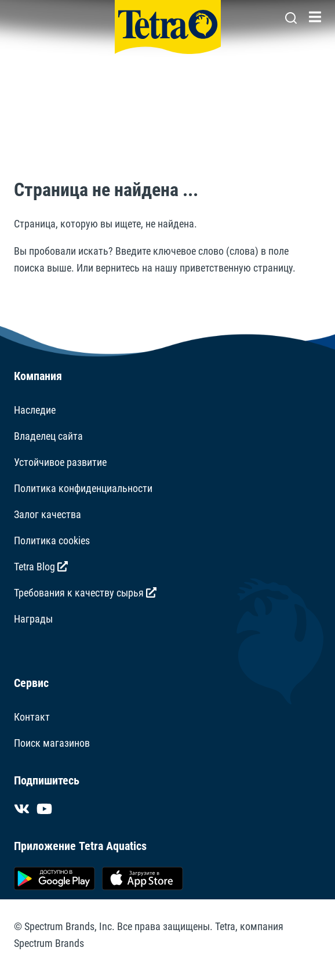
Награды (33, 619)
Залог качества (48, 514)
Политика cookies (52, 540)
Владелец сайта (48, 436)
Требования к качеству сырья (85, 593)
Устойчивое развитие (60, 462)
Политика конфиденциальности (83, 488)
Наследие (35, 410)
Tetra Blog (41, 567)
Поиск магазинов (52, 743)
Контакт (32, 717)
